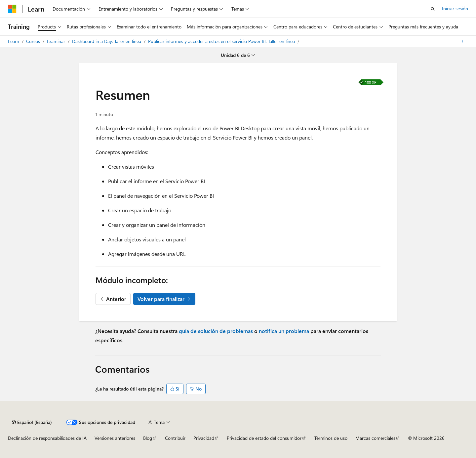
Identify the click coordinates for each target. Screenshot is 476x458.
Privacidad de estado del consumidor (264, 438)
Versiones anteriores (115, 438)
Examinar (57, 41)
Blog (148, 438)
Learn (14, 41)
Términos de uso (331, 438)
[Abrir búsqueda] (433, 9)
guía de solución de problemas (216, 331)
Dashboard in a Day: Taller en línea (107, 41)
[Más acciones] (462, 42)
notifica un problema (284, 331)
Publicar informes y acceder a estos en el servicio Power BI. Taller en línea (222, 41)
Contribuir (175, 438)
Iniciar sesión (455, 8)
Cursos (34, 41)
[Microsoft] (12, 9)
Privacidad (204, 438)
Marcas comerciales (375, 438)
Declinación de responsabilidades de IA (47, 438)
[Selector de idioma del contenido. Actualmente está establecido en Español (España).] (32, 422)
